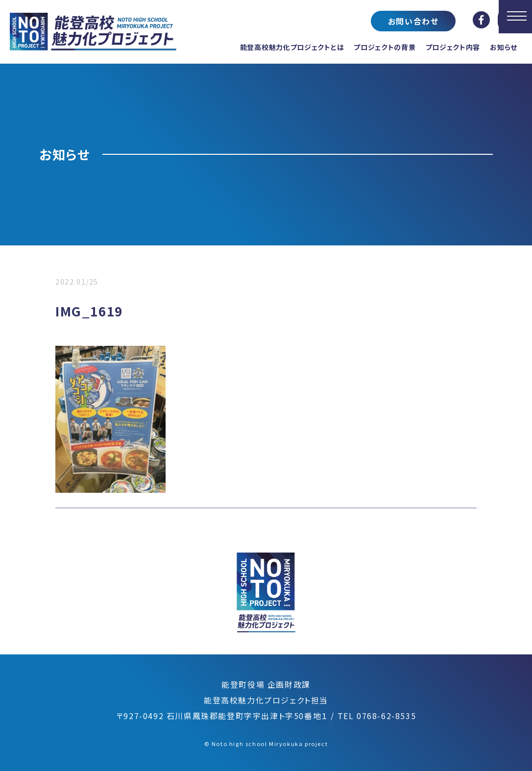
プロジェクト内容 (453, 47)
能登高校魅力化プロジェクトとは (292, 47)
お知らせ (504, 47)
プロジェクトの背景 (385, 47)
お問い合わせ (413, 21)
